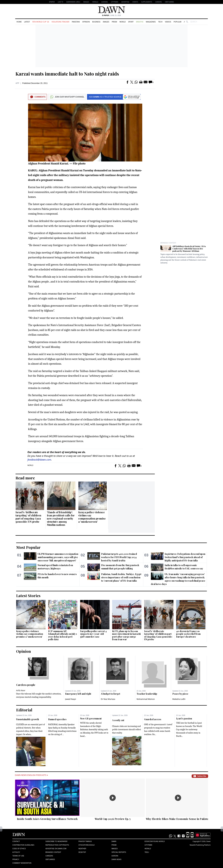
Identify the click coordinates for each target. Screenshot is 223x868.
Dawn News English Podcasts (31, 775)
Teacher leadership (147, 694)
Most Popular (28, 547)
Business (96, 22)
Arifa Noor (21, 690)
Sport (131, 22)
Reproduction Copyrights (57, 845)
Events (135, 2)
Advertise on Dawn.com (56, 849)
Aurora (105, 2)
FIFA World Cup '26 (41, 22)
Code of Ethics (19, 849)
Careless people (26, 685)
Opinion (86, 22)
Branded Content (168, 243)
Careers (159, 2)
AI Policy (16, 852)
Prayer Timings (85, 841)
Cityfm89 (148, 845)
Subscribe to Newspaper (56, 841)
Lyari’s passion (184, 719)
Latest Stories (28, 596)
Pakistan (76, 22)
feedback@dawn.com (39, 460)
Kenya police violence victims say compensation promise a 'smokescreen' (92, 517)
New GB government (91, 719)
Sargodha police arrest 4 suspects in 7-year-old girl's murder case (93, 634)
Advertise (125, 2)
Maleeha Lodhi (179, 699)
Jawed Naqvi (70, 699)
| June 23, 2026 (111, 15)
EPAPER (52, 2)
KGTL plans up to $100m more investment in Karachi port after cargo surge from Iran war (126, 635)
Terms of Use (18, 856)
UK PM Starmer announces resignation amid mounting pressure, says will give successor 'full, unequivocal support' (58, 557)
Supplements (147, 2)
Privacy (16, 859)
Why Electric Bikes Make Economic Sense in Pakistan (178, 819)
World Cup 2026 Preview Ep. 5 (113, 819)
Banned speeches (57, 719)
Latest (27, 22)
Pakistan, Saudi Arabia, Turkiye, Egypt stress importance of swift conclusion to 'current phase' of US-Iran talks (121, 577)
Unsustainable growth (28, 719)
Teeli (147, 852)
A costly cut (118, 720)
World (123, 22)
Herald (95, 2)
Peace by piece (180, 694)
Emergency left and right (78, 694)
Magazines (151, 22)
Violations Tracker (60, 22)
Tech (160, 22)
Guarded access (153, 719)
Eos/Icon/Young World (155, 841)
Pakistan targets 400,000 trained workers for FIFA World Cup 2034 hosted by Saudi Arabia (119, 557)
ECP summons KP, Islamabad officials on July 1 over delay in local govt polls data (63, 635)
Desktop (82, 852)
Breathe (140, 22)
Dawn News (116, 859)
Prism (114, 22)
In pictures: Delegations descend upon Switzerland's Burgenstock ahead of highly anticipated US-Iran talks (185, 557)
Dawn (114, 841)
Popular (178, 22)
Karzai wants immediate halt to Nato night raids (67, 74)
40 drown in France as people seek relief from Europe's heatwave (188, 634)
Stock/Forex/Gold (86, 845)
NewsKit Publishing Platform (200, 845)
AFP (17, 83)
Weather (82, 849)
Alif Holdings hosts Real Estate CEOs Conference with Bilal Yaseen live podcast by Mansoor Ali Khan (189, 249)
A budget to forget (110, 694)
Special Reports (119, 852)
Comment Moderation (22, 863)
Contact (16, 841)
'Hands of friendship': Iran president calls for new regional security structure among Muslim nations (61, 518)
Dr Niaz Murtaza (108, 699)
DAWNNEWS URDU (73, 2)
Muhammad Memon (146, 699)
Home (19, 22)
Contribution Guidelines (23, 845)
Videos (168, 22)
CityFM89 (115, 2)
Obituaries (169, 2)
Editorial (24, 710)
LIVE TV (60, 2)
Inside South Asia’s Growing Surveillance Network (47, 819)
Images (86, 2)
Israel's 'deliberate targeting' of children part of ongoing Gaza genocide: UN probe (28, 517)
